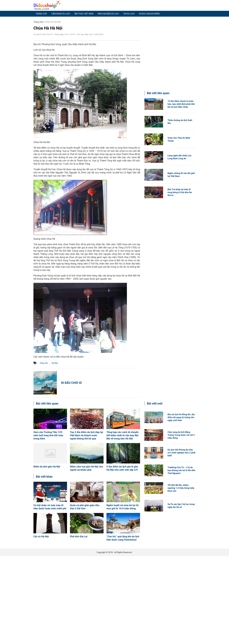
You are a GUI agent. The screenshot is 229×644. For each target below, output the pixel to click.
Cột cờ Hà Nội (41, 536)
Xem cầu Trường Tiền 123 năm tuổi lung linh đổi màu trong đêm (48, 435)
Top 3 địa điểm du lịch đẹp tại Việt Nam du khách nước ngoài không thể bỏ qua (86, 435)
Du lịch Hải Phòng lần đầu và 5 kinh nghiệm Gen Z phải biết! (181, 453)
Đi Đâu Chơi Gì (71, 383)
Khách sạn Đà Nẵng (149, 14)
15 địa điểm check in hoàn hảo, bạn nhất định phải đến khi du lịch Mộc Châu (181, 104)
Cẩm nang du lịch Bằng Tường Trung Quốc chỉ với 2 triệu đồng (181, 435)
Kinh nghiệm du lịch (108, 14)
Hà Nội (55, 363)
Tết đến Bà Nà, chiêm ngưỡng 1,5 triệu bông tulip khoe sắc (181, 488)
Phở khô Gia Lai (79, 536)
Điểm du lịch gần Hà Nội (47, 467)
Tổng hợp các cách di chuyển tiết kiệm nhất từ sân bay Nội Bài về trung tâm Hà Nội (123, 435)
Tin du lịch (129, 14)
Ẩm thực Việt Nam (84, 14)
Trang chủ (41, 14)
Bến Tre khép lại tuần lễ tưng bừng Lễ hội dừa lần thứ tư (180, 192)
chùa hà (44, 363)
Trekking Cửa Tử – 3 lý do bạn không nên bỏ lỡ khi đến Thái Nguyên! (181, 470)
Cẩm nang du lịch (61, 14)
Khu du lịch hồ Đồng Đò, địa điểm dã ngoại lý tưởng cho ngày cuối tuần (181, 417)
